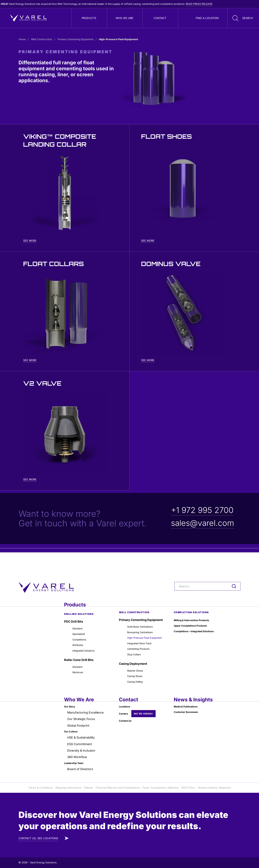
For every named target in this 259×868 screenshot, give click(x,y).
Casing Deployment (133, 657)
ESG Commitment (80, 743)
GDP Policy (188, 788)
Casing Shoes (137, 671)
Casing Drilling (137, 678)
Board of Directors (80, 769)
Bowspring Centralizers (144, 616)
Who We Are (124, 18)
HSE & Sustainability (82, 736)
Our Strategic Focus (82, 716)
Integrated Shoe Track (143, 634)
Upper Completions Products (195, 609)
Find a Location (207, 18)
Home (25, 39)
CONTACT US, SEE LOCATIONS (38, 838)
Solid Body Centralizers (144, 609)
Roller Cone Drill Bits (79, 647)
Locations (126, 703)
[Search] (207, 569)
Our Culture (72, 730)
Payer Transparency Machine (161, 788)
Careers (125, 711)
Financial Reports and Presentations (118, 788)
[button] (242, 18)
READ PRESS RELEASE (218, 4)
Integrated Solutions (87, 637)
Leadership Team (76, 762)
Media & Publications (189, 703)
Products (89, 18)
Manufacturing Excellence (86, 710)
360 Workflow (77, 756)
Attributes (79, 631)
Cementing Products (142, 641)
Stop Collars (136, 647)
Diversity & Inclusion (82, 749)
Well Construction (44, 39)
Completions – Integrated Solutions (192, 619)
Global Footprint (79, 723)
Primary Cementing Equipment (78, 39)
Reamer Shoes (138, 664)
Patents (88, 788)
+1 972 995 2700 (202, 510)
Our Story (71, 703)
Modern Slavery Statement (214, 788)
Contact (160, 18)
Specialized (80, 618)
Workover (79, 661)
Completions (81, 624)
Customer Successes (189, 710)
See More (30, 241)
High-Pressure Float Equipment (141, 625)
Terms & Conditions (41, 788)
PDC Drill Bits (74, 604)
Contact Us (127, 719)
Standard (79, 611)
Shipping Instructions (68, 788)
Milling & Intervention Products (196, 603)
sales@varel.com (203, 523)
